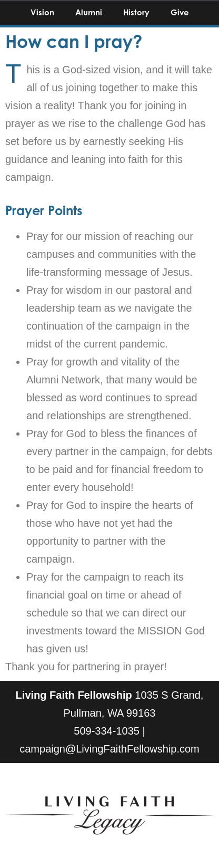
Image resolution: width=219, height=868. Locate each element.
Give (180, 12)
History (136, 12)
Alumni (89, 12)
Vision (42, 12)
